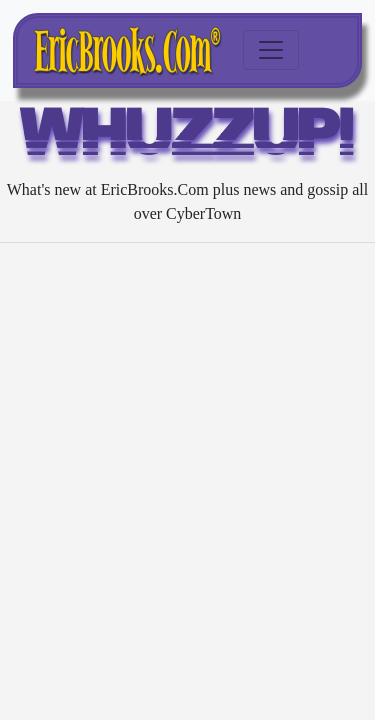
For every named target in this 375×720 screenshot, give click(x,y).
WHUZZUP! (187, 138)
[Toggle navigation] (271, 50)
